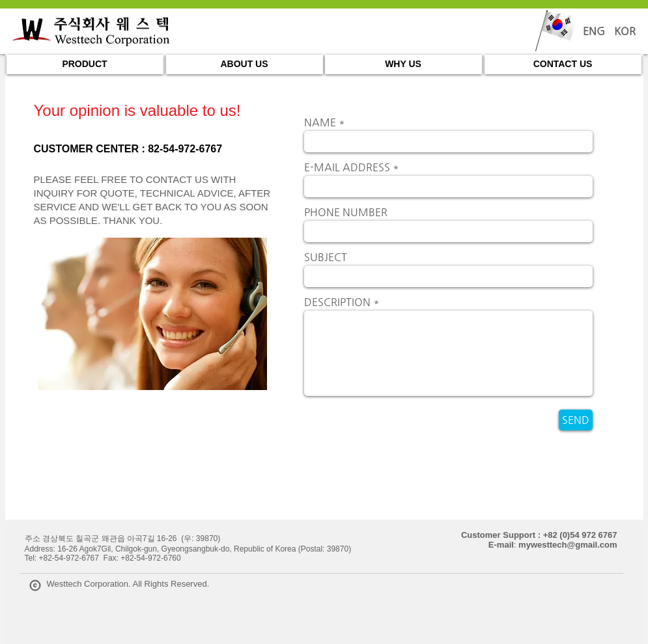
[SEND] (576, 420)
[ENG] (594, 32)
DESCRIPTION (337, 302)
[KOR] (625, 32)
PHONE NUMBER (346, 212)
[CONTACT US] (563, 64)
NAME (320, 122)
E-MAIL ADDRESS (347, 167)
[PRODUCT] (85, 64)
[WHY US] (403, 64)
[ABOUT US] (245, 64)
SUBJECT (326, 257)
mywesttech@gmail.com (568, 545)
